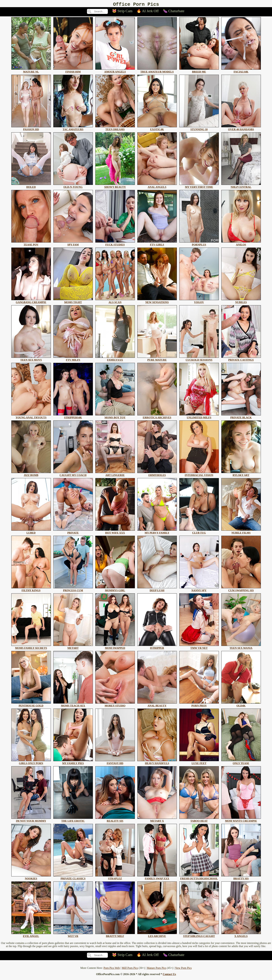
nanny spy (199, 590)
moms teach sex (73, 705)
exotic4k (157, 129)
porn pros (199, 705)
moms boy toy (115, 417)
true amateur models (157, 71)
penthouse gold (31, 705)
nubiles (241, 302)
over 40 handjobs (241, 129)
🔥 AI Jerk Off (148, 12)
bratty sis (241, 878)
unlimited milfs (199, 417)
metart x (157, 820)
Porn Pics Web (112, 969)
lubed (31, 532)
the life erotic (73, 820)
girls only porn (31, 763)
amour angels (115, 71)
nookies (31, 878)
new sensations (157, 302)
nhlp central (241, 187)
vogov (199, 302)
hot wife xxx (115, 532)
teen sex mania (241, 648)
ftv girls (157, 244)
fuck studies (115, 244)
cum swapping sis (241, 590)
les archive (157, 936)
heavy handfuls (157, 763)
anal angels (157, 187)
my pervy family (157, 532)
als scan (115, 302)
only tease (241, 763)
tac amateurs (73, 129)
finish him (73, 71)
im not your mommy (31, 820)
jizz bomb (31, 475)
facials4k (241, 71)
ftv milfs (73, 359)
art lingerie (115, 475)
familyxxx (115, 359)
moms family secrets (31, 648)
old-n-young (73, 187)
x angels (241, 936)
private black (241, 417)
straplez (115, 878)
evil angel (31, 936)
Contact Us (169, 975)
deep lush (157, 590)
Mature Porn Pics (157, 969)
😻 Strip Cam (122, 12)
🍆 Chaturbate (174, 12)
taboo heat (199, 820)
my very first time (199, 187)
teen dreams (115, 129)
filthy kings (31, 590)
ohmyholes (157, 475)
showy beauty (115, 187)
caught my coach (73, 475)
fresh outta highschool (199, 878)
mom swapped (115, 648)
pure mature (157, 359)
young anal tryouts (31, 417)
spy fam (73, 244)
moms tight (73, 302)
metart (73, 648)
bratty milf (115, 936)
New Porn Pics (183, 969)
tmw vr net (199, 648)
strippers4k (73, 417)
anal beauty (157, 705)
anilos (241, 244)
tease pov (31, 244)
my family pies (73, 763)
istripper (157, 648)
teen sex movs (31, 359)
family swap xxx (157, 878)
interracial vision (199, 475)
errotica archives (157, 417)
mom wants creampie (241, 820)
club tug (199, 532)
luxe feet (199, 763)
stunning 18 (199, 129)
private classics (73, 878)
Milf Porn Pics (130, 969)
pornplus (199, 244)
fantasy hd (115, 763)
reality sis (115, 820)
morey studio (115, 705)
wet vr (73, 936)
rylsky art (241, 475)
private (73, 532)
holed (31, 187)
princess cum (73, 590)
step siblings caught (199, 936)
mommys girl (115, 590)
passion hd (31, 129)
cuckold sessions (199, 359)
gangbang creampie (31, 302)
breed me (199, 71)
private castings (241, 359)
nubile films (241, 532)
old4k (241, 705)
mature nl (31, 71)
